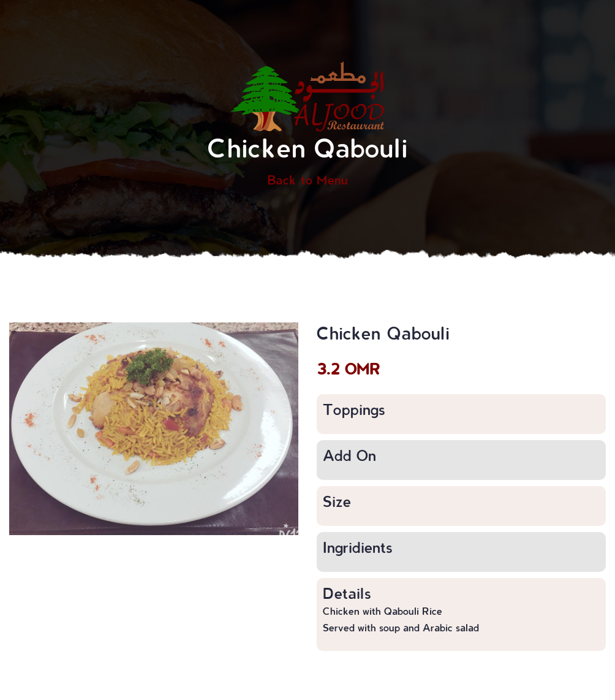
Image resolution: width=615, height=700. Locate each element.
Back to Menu (307, 180)
